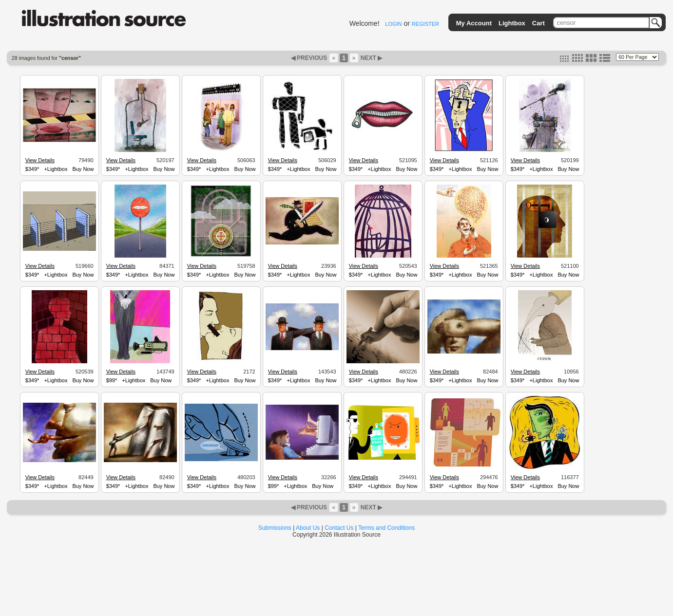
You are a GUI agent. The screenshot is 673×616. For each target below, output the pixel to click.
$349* (32, 169)
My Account (474, 23)
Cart (538, 23)
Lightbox (512, 23)
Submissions (275, 528)
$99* (112, 380)
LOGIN (393, 24)
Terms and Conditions (386, 528)
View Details (40, 160)
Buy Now (83, 169)
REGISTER (425, 24)
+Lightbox (56, 169)
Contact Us (339, 528)
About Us (308, 528)
